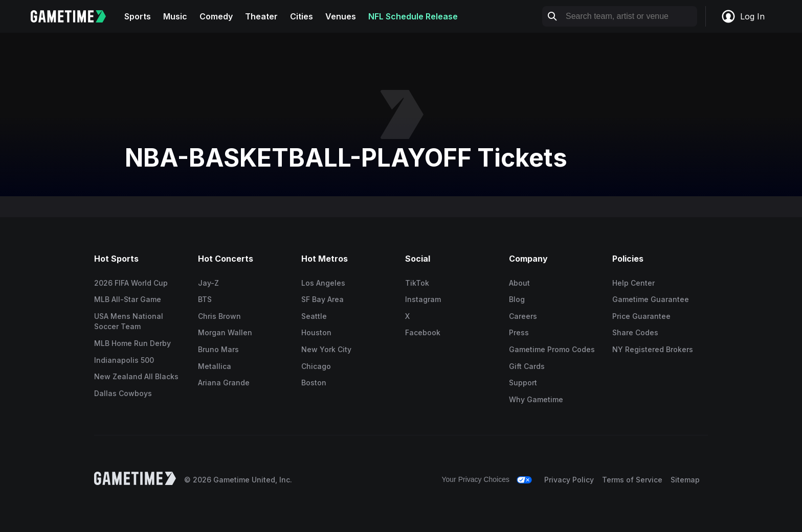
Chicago (316, 366)
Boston (314, 383)
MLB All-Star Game (128, 299)
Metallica (215, 366)
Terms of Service (632, 480)
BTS (205, 299)
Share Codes (635, 332)
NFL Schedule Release (413, 16)
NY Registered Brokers (653, 349)
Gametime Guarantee (651, 299)
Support (523, 383)
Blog (517, 299)
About (519, 283)
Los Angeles (323, 283)
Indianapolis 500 (124, 360)
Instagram (423, 299)
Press (519, 332)
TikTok (417, 283)
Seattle (314, 316)
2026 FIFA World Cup (131, 283)
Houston (316, 332)
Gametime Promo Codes (552, 349)
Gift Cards (527, 366)
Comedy (216, 16)
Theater (261, 16)
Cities (302, 16)
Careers (523, 316)
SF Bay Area (322, 299)
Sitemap (685, 480)
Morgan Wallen (225, 332)
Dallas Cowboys (123, 393)
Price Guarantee (641, 316)
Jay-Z (208, 283)
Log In (743, 16)
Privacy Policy (569, 480)
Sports (138, 16)
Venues (341, 16)
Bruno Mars (218, 349)
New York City (326, 349)
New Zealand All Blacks (136, 376)
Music (175, 16)
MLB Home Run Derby (132, 343)
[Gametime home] (74, 16)
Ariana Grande (224, 383)
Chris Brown (219, 316)
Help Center (633, 283)
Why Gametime (536, 399)
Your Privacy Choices (475, 479)
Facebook (423, 332)
